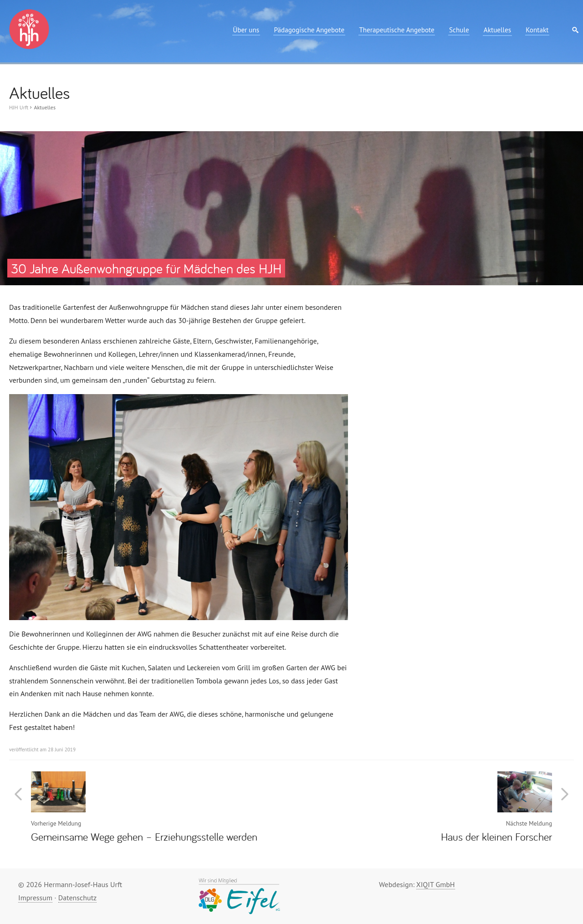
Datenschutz (77, 898)
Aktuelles (497, 30)
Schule (459, 30)
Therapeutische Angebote (396, 30)
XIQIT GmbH (436, 884)
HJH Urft (19, 107)
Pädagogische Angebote (309, 30)
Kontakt (537, 30)
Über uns (246, 30)
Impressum (35, 898)
